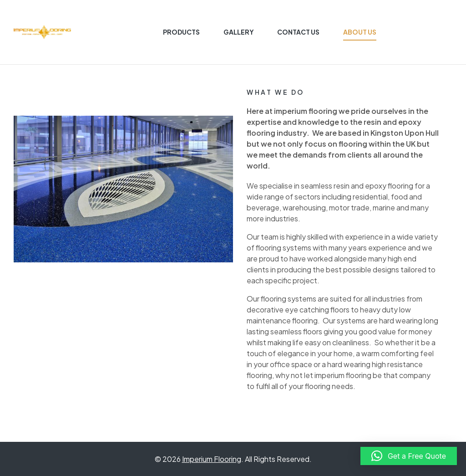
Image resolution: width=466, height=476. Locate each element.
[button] (409, 456)
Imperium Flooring (212, 459)
